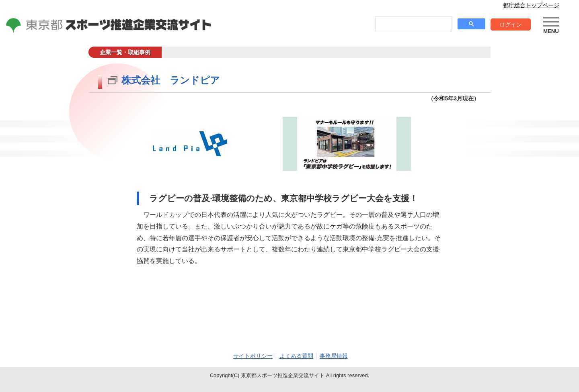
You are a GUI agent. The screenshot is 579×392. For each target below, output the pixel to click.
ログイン (511, 24)
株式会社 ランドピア (171, 80)
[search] (413, 24)
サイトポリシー (253, 356)
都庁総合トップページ (531, 5)
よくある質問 (296, 356)
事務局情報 (334, 356)
